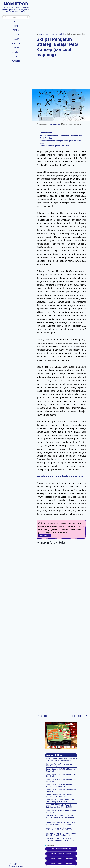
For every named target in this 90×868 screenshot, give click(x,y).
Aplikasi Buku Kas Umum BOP (61, 863)
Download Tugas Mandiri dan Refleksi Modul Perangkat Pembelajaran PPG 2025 (60, 818)
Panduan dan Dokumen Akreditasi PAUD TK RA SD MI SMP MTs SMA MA (61, 760)
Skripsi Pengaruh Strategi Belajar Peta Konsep (60, 476)
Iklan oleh (51, 845)
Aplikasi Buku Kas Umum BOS (61, 858)
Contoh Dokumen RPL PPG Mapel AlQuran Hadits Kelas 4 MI (59, 785)
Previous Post (78, 716)
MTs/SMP (16, 39)
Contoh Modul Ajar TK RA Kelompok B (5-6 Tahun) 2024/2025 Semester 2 (60, 824)
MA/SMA (16, 43)
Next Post (42, 716)
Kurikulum (16, 61)
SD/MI (16, 35)
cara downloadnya (45, 536)
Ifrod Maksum (54, 124)
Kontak (16, 26)
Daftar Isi (19, 864)
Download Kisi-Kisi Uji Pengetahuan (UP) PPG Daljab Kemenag (59, 765)
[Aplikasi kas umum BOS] (61, 736)
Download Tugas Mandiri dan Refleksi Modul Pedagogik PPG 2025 (60, 801)
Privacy (12, 864)
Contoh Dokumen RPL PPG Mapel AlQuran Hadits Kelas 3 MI (59, 796)
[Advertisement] (61, 15)
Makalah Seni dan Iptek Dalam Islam (55, 146)
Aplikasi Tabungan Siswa (61, 849)
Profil (16, 21)
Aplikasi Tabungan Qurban (61, 854)
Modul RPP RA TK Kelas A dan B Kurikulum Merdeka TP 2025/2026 (59, 806)
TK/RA (16, 30)
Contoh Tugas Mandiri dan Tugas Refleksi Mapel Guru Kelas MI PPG (59, 829)
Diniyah (16, 48)
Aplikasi (16, 57)
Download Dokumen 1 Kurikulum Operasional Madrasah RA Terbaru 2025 (61, 839)
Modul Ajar (16, 52)
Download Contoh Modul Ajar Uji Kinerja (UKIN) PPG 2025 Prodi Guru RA (61, 834)
